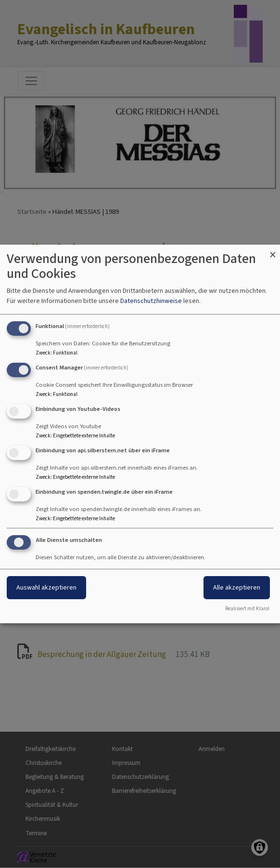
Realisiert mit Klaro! (247, 609)
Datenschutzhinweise (151, 301)
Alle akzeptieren (237, 587)
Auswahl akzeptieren (46, 587)
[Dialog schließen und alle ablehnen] (273, 251)
